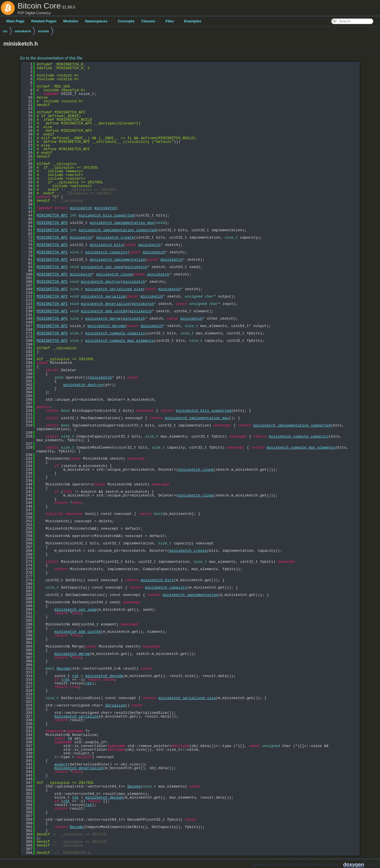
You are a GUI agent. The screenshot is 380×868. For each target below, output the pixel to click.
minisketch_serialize (103, 296)
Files (171, 21)
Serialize (115, 705)
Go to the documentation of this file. (52, 58)
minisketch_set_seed (102, 267)
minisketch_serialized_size (114, 289)
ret (75, 676)
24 (27, 149)
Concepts (126, 21)
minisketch (23, 31)
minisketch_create (115, 237)
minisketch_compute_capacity (115, 333)
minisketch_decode (106, 326)
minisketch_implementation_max (122, 223)
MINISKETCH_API (52, 215)
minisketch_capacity (106, 252)
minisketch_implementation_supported (117, 230)
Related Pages (44, 21)
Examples (193, 21)
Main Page (15, 21)
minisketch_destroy (101, 282)
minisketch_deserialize (105, 304)
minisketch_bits (106, 245)
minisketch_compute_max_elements (120, 341)
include (43, 31)
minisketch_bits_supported (106, 215)
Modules (71, 21)
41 (27, 208)
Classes (150, 21)
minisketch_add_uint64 (104, 311)
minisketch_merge (103, 319)
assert (61, 764)
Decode (63, 668)
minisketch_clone (114, 274)
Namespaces (98, 21)
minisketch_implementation (117, 260)
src (5, 31)
